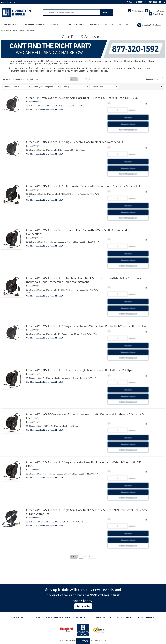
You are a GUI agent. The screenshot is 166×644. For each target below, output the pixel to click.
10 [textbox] (158, 79)
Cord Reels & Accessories (27, 31)
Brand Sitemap (146, 617)
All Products (5, 31)
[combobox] (78, 12)
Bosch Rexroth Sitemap (58, 617)
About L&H (18, 617)
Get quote (35, 617)
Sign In (4, 2)
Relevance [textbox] (17, 79)
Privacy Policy (104, 617)
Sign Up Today (83, 606)
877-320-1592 (151, 2)
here (129, 68)
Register (12, 2)
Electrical (13, 31)
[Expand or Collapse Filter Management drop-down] (161, 86)
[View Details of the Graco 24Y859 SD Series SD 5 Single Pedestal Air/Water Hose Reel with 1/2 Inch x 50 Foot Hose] (12, 335)
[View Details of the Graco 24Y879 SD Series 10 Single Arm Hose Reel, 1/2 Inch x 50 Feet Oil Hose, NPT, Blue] (12, 107)
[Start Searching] (107, 12)
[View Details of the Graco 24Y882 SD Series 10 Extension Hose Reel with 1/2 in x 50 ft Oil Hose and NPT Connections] (12, 239)
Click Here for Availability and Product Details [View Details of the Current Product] (45, 110)
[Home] (16, 12)
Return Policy (83, 617)
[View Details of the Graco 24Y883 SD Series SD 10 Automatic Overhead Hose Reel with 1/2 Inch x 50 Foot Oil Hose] (12, 195)
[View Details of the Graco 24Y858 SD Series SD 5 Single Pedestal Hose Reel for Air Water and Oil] (12, 151)
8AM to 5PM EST (135, 2)
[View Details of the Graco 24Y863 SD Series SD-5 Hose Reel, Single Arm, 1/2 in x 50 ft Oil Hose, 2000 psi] (12, 379)
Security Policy (125, 617)
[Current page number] (81, 79)
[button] (92, 79)
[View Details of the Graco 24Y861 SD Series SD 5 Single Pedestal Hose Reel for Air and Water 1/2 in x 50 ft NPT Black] (12, 471)
